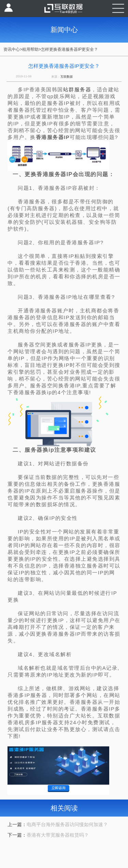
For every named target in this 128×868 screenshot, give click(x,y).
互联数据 (67, 77)
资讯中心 (12, 49)
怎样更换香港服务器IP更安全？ (69, 49)
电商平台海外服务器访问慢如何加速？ (67, 824)
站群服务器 (77, 89)
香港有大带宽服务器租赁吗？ (58, 835)
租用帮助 (30, 49)
